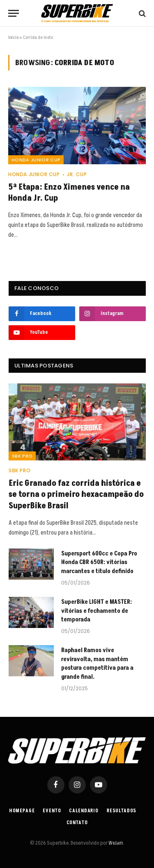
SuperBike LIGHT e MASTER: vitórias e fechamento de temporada (97, 611)
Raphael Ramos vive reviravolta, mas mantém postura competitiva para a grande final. (97, 663)
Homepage (22, 811)
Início (13, 37)
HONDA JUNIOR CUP (36, 160)
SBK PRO (22, 456)
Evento (52, 811)
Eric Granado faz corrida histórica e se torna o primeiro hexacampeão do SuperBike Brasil (76, 494)
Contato (77, 823)
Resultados (122, 811)
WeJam (115, 843)
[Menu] (14, 13)
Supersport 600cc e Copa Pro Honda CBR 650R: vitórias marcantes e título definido (99, 562)
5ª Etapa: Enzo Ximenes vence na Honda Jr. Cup (69, 193)
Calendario (84, 811)
